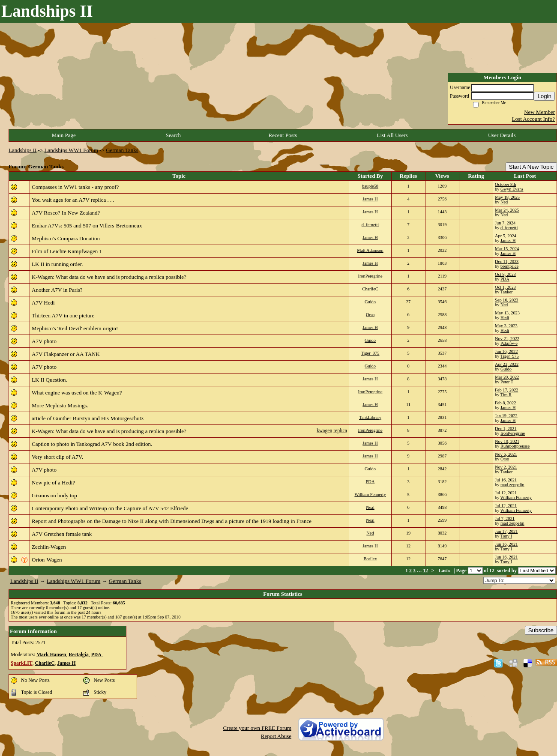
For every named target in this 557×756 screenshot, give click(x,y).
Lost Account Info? (533, 119)
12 (425, 571)
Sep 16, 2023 (507, 300)
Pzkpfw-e (509, 343)
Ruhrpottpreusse (515, 446)
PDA (505, 279)
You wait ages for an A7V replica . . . (73, 200)
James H (370, 199)
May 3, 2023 (506, 326)
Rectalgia (79, 655)
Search (173, 135)
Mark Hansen (51, 655)
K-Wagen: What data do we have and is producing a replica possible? (109, 277)
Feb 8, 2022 (505, 403)
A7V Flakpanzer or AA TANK (66, 354)
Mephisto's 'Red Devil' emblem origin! (75, 328)
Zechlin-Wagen (49, 547)
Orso (370, 315)
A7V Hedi (43, 303)
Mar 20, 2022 (507, 377)
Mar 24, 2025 (507, 210)
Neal (370, 507)
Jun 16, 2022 (506, 351)
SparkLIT (22, 663)
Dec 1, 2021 (506, 429)
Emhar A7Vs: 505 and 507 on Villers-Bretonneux (87, 226)
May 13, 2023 (507, 313)
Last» (445, 571)
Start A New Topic (531, 167)
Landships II (22, 150)
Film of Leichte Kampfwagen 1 (67, 251)
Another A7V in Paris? (57, 290)
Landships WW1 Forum (71, 150)
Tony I (506, 536)
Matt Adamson (370, 250)
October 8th (505, 184)
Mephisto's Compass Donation (66, 238)
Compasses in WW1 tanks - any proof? (75, 187)
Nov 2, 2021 (506, 467)
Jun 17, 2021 (506, 531)
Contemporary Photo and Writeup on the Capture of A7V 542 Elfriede (110, 508)
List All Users (392, 135)
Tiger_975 (370, 353)
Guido (370, 302)
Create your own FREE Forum (257, 728)
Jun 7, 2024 (505, 223)
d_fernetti (370, 225)
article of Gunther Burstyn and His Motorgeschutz (88, 418)
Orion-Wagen (47, 560)
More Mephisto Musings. (60, 405)
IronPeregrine (370, 392)
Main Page (64, 135)
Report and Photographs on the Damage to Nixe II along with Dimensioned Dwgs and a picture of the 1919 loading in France (172, 521)
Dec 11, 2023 (507, 261)
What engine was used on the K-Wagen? (77, 393)
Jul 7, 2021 (505, 518)
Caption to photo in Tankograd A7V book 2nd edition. (92, 444)
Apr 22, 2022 (507, 364)
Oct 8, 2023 (505, 274)
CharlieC (370, 289)
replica (340, 431)
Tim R (506, 395)
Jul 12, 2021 (506, 493)
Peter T (507, 382)
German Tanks (122, 150)
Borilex (370, 559)
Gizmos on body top (54, 495)
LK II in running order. (57, 264)
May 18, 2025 (507, 197)
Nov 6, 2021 (506, 454)
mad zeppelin (512, 485)
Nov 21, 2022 (507, 339)
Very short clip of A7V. (57, 457)
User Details (502, 135)
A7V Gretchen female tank (62, 534)
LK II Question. (49, 380)
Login (544, 96)
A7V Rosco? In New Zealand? (66, 213)
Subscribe (541, 630)
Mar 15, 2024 (507, 249)
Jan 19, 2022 (506, 416)
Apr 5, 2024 (506, 236)
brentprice (509, 266)
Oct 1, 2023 (505, 287)
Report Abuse (276, 736)
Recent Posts (283, 135)
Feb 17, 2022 (507, 390)
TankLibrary (370, 417)
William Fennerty (370, 495)
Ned (504, 202)
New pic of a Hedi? (53, 483)
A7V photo (44, 341)
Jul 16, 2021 (506, 480)
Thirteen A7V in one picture (63, 315)
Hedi (505, 318)
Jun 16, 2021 (506, 544)
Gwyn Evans (512, 189)
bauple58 (370, 186)
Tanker (507, 292)
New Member (539, 112)
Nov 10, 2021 (507, 441)
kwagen (324, 431)
